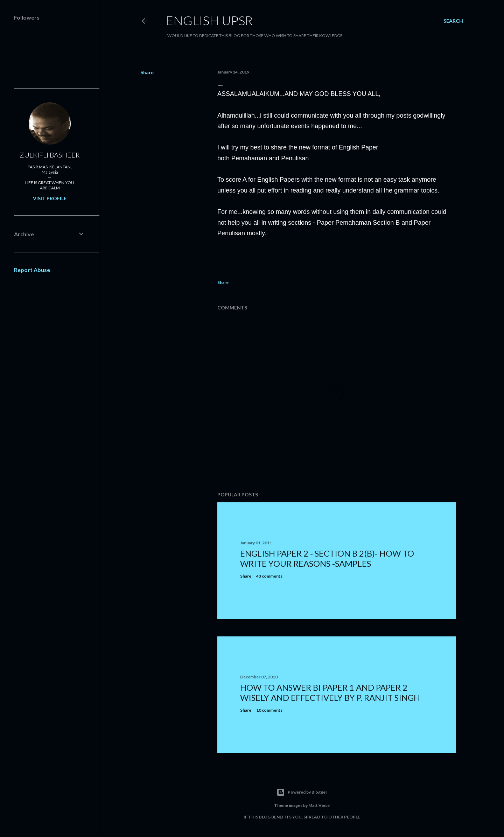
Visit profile (50, 198)
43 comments (269, 576)
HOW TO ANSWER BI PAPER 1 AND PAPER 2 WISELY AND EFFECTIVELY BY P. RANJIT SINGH (330, 692)
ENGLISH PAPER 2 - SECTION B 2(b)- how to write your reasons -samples (327, 558)
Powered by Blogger (302, 792)
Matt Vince (319, 805)
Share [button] (147, 72)
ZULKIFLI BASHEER (50, 155)
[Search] (453, 21)
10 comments (269, 710)
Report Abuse (32, 270)
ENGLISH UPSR (209, 20)
